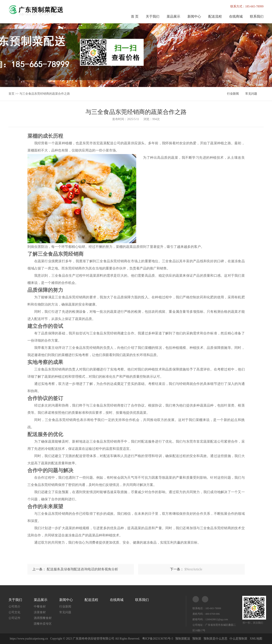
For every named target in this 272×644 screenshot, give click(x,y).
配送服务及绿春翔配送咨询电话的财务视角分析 (82, 569)
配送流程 (215, 16)
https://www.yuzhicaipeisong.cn (29, 639)
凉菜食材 (40, 612)
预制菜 (197, 639)
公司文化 (14, 612)
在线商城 (236, 16)
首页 (11, 94)
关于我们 (153, 16)
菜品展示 (173, 16)
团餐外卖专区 (43, 624)
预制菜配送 (183, 639)
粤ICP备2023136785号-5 (158, 639)
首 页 (135, 16)
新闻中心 (194, 16)
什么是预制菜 (238, 639)
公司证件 (14, 618)
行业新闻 (233, 94)
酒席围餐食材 (43, 618)
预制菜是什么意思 (215, 639)
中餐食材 (40, 607)
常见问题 (251, 94)
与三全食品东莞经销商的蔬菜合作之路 (45, 94)
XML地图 (256, 639)
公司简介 (14, 607)
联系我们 (257, 16)
